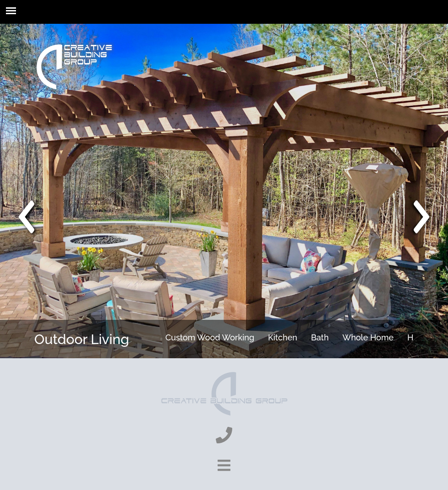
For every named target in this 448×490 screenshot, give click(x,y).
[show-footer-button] (224, 465)
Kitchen (283, 337)
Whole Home (368, 337)
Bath (320, 337)
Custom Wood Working (210, 337)
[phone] (224, 435)
